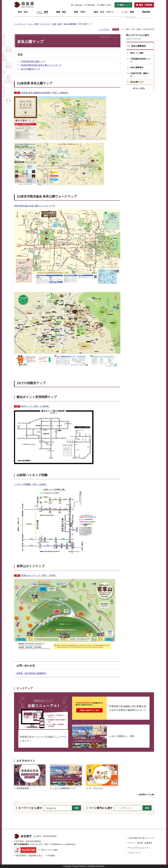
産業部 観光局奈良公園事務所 (32, 673)
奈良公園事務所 (70, 24)
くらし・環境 (33, 24)
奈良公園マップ (137, 82)
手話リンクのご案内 (49, 850)
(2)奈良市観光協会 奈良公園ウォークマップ (41, 65)
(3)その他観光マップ (30, 69)
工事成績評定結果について (140, 60)
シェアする (104, 30)
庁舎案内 (51, 856)
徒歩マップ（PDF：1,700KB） (36, 406)
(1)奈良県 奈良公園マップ (33, 61)
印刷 (116, 29)
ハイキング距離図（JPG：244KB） (31, 484)
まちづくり (45, 24)
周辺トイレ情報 (137, 53)
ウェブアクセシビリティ (140, 848)
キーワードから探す (30, 808)
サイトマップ (135, 853)
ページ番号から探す (101, 808)
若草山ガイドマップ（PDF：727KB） (39, 575)
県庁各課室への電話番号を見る (29, 856)
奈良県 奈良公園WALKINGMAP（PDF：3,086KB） (45, 93)
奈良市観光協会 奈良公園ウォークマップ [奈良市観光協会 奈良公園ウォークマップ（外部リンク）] (33, 206)
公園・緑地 (57, 24)
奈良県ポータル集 (147, 795)
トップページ (20, 24)
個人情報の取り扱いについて (142, 838)
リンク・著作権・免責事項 (141, 843)
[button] (77, 5)
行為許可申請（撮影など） (140, 75)
